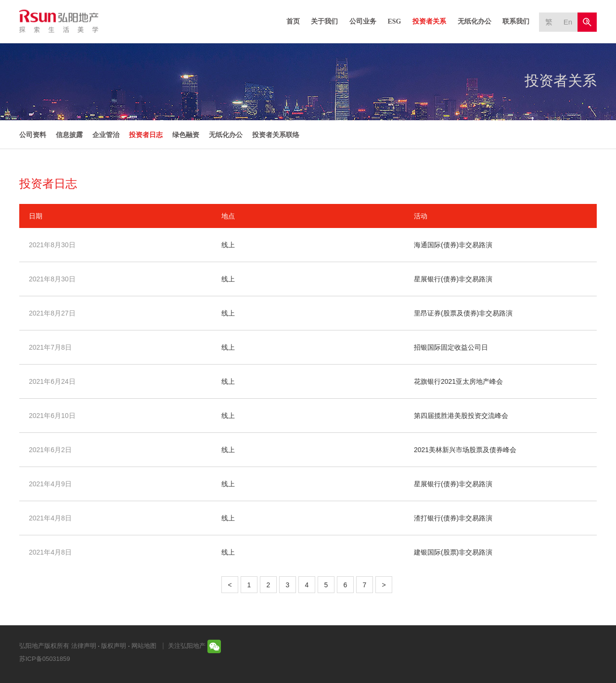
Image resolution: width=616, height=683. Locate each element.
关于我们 (324, 21)
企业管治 (106, 135)
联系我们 (516, 21)
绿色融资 (186, 135)
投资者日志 (146, 135)
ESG (394, 21)
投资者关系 (429, 21)
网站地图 (144, 646)
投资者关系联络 (276, 135)
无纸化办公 (475, 21)
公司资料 (33, 135)
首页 (293, 21)
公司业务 (363, 21)
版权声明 (114, 646)
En (568, 22)
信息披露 (69, 135)
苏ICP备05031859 (45, 659)
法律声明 (84, 646)
